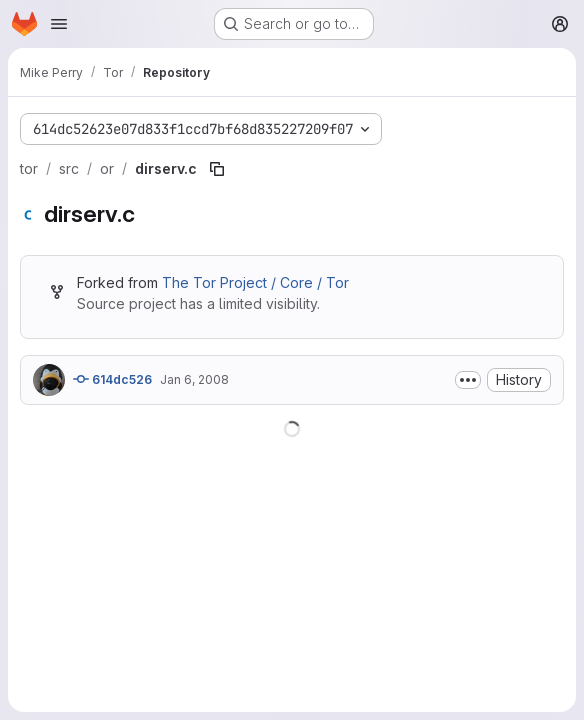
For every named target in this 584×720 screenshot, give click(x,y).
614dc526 (112, 379)
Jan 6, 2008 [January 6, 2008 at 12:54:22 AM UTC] (194, 379)
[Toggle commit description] (468, 380)
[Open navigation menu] (59, 24)
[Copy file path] (217, 169)
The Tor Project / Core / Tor (255, 282)
